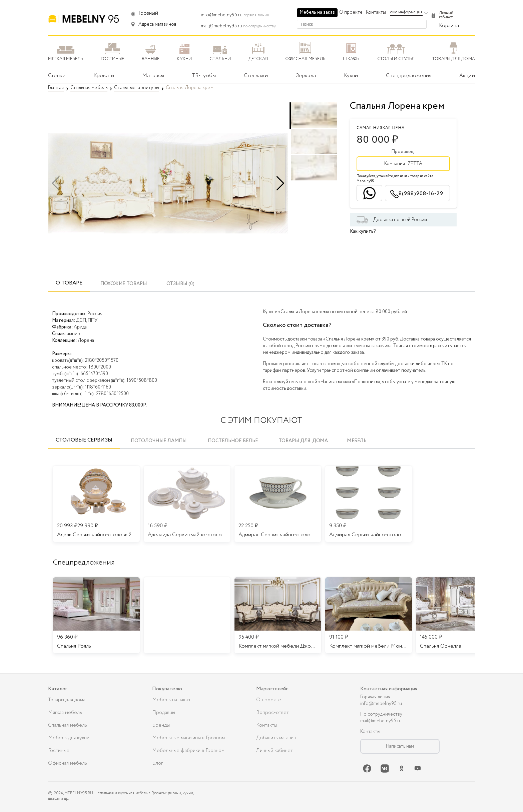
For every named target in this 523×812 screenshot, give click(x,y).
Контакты (376, 12)
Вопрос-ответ (273, 713)
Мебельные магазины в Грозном (188, 738)
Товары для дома (303, 441)
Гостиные (59, 751)
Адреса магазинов (157, 24)
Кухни (351, 76)
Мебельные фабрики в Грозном (188, 751)
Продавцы (164, 713)
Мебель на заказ (317, 12)
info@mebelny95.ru (222, 15)
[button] (280, 183)
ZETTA (415, 164)
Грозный (148, 13)
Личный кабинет (275, 751)
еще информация (406, 12)
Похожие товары (124, 284)
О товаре (69, 283)
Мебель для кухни (69, 738)
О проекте (351, 12)
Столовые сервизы (84, 440)
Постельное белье (233, 441)
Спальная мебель (68, 725)
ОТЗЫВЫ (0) (180, 284)
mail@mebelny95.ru (221, 26)
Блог (157, 763)
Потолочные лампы (159, 441)
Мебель (357, 441)
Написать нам (400, 746)
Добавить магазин (276, 738)
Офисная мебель (68, 763)
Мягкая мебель (65, 713)
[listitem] (96, 615)
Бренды (161, 725)
